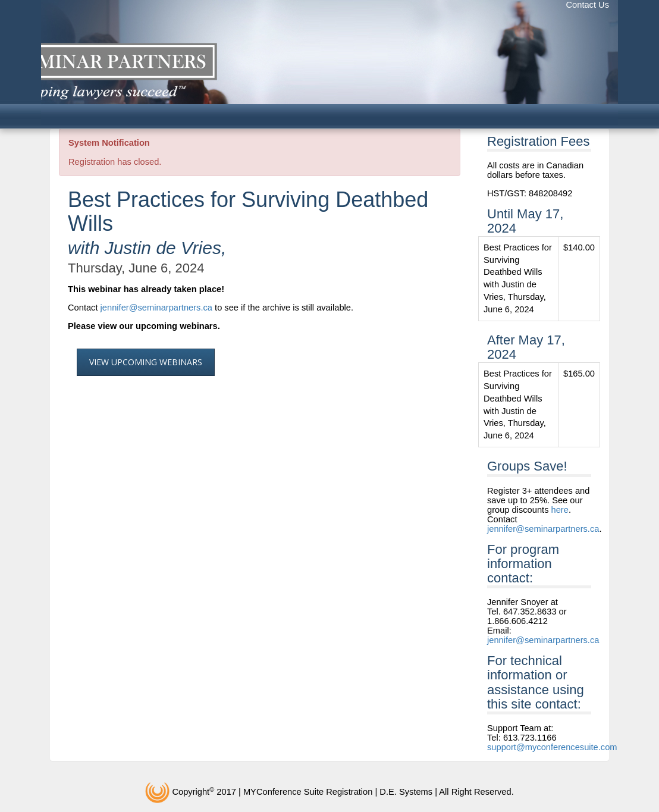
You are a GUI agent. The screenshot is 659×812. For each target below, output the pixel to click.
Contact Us (588, 5)
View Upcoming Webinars (146, 362)
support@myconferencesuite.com (552, 747)
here (560, 510)
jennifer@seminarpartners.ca (156, 308)
